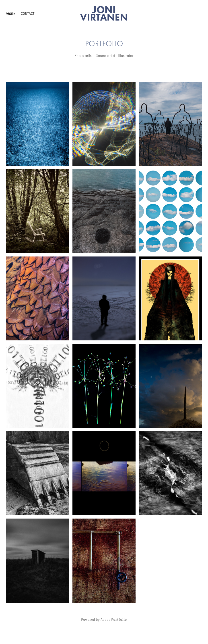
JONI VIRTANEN (104, 13)
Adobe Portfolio (114, 619)
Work (11, 13)
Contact (28, 13)
